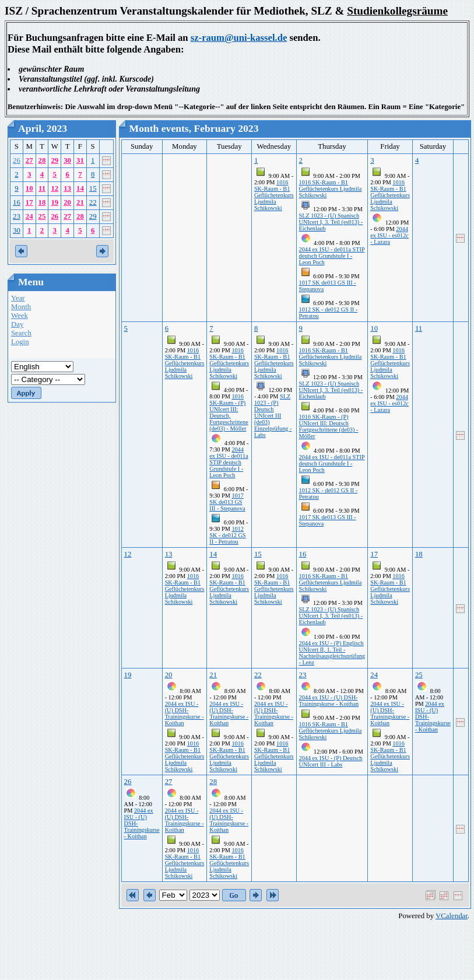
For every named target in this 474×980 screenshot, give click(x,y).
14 (80, 188)
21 (80, 202)
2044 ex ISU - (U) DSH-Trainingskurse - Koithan (185, 713)
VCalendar (452, 916)
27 (29, 160)
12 (55, 188)
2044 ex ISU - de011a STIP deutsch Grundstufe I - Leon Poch (332, 256)
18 (42, 202)
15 (93, 188)
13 (67, 188)
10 (29, 188)
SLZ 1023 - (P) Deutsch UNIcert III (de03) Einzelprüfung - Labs (273, 416)
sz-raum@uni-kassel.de (239, 38)
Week (20, 316)
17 (29, 202)
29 (55, 160)
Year (18, 298)
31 (80, 160)
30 (67, 160)
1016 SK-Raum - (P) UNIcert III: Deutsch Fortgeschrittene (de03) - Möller (329, 426)
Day (17, 324)
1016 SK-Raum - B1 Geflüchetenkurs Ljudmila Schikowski (274, 195)
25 (42, 216)
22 (93, 202)
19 (55, 202)
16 (17, 202)
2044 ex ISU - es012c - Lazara (389, 235)
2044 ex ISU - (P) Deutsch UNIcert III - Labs (331, 761)
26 (17, 160)
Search (21, 333)
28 (42, 160)
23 (17, 216)
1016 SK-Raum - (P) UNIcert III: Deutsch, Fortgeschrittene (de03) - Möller (229, 412)
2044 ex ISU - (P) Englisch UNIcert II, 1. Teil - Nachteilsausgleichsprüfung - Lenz (332, 653)
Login (20, 342)
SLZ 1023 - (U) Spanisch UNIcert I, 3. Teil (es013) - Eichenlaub (331, 222)
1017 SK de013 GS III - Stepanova (227, 502)
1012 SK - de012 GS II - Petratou (227, 535)
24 (29, 216)
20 (67, 202)
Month (21, 307)
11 (42, 188)
